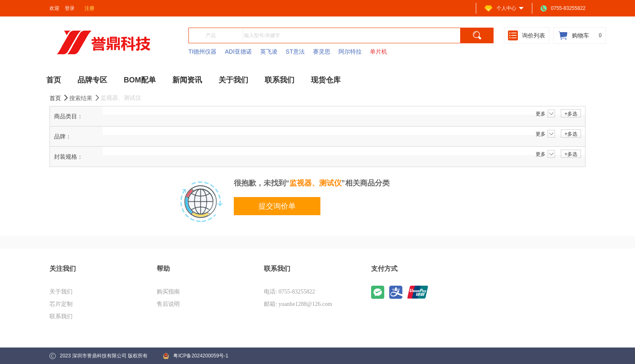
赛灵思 (322, 52)
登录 (70, 8)
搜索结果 (85, 98)
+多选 (571, 114)
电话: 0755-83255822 (289, 292)
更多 (545, 114)
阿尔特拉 (350, 52)
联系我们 (61, 316)
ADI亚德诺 (238, 52)
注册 (89, 8)
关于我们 (61, 292)
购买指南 (168, 292)
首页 (59, 98)
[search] (477, 35)
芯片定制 (61, 304)
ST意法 (295, 52)
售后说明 (168, 304)
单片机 (379, 52)
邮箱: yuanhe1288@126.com (298, 304)
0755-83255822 (563, 8)
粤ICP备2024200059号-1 (195, 356)
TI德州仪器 (202, 52)
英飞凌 (269, 52)
